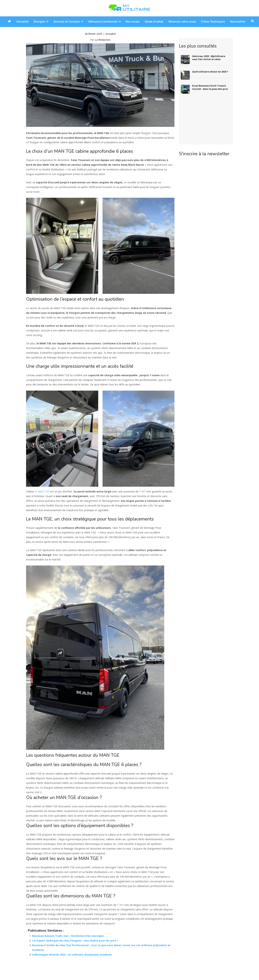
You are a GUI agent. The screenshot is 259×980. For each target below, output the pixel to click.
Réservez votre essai (182, 22)
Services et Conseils (67, 22)
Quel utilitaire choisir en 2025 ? (210, 72)
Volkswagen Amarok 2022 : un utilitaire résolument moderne (72, 955)
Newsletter (238, 22)
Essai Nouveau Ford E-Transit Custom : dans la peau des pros (210, 87)
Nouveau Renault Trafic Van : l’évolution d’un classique (68, 936)
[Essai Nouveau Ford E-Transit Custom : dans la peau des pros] (184, 88)
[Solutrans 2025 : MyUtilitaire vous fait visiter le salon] (184, 59)
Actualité (22, 22)
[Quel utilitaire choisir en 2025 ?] (184, 74)
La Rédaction (103, 40)
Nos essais (133, 22)
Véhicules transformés (103, 22)
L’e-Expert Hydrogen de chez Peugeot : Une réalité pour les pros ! (75, 941)
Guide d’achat (154, 22)
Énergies (40, 22)
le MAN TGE (42, 491)
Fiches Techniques (213, 22)
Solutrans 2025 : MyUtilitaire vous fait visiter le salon (209, 58)
